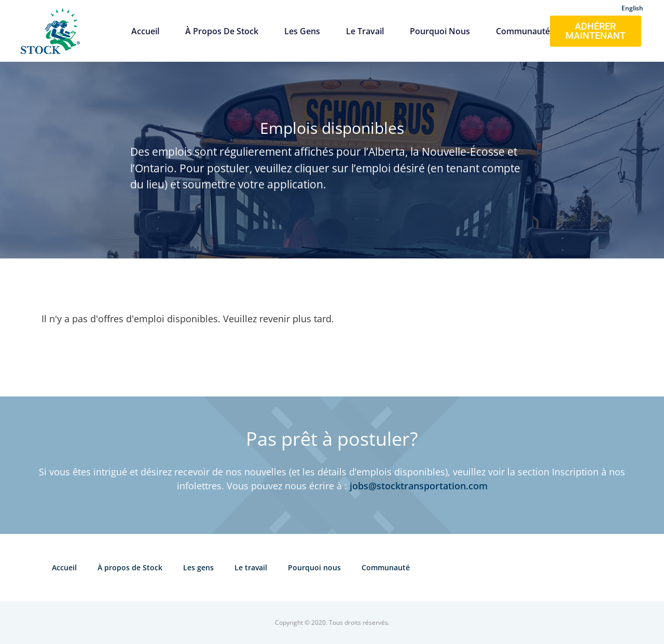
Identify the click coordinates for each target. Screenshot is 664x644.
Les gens (302, 31)
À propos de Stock (222, 31)
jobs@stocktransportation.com (419, 486)
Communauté (523, 31)
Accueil (145, 31)
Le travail (365, 31)
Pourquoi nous (440, 31)
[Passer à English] (632, 7)
